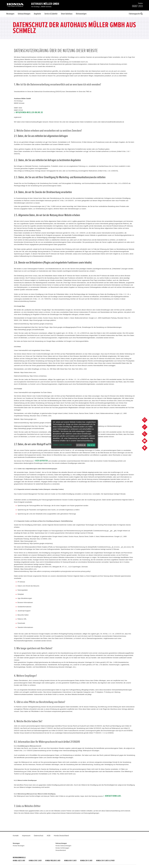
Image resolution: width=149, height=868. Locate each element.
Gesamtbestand (61, 850)
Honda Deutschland (61, 836)
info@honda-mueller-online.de (29, 112)
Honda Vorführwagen (62, 848)
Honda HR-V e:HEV (70, 861)
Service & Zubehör (51, 14)
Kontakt (16, 836)
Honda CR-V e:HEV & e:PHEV (105, 861)
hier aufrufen (41, 461)
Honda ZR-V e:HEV (86, 861)
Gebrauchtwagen (24, 14)
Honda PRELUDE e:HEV (53, 861)
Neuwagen (10, 14)
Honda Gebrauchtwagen (63, 846)
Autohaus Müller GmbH (45, 4)
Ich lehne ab (81, 445)
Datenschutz (39, 836)
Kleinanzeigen (81, 14)
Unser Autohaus (67, 14)
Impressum (26, 836)
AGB (49, 836)
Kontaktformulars (113, 796)
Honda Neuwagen (19, 846)
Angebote (37, 14)
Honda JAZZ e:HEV (19, 861)
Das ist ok (91, 445)
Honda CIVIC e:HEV (35, 861)
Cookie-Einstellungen (62, 445)
